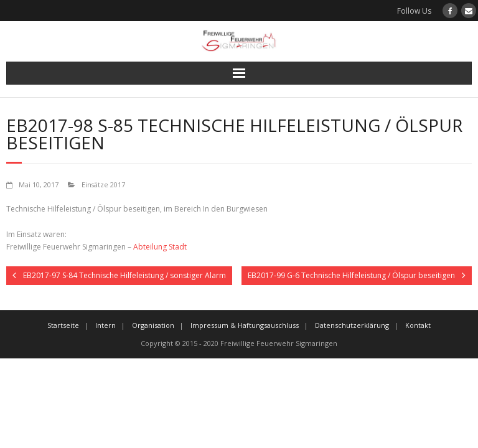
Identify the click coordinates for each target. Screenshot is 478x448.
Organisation (153, 325)
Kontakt (418, 325)
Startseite (63, 325)
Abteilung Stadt (160, 247)
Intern (105, 325)
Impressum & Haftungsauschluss (245, 325)
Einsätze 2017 (103, 184)
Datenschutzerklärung (352, 325)
